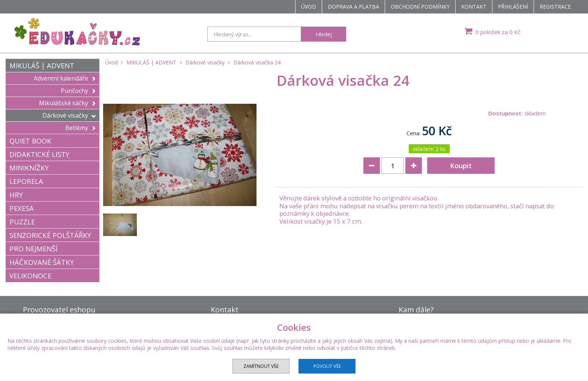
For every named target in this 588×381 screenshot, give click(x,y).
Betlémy (80, 128)
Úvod (309, 7)
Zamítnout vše (261, 366)
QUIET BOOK (30, 141)
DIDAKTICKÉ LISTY (39, 154)
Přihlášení (513, 7)
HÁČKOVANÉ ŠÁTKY (42, 262)
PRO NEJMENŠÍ (33, 249)
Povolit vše (327, 366)
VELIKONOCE (30, 276)
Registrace (555, 7)
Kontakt (474, 7)
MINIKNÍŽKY (29, 168)
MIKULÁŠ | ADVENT (42, 65)
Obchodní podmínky (420, 7)
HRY (16, 195)
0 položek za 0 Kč (491, 31)
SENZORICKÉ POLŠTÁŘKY (50, 235)
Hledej (324, 34)
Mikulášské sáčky (67, 103)
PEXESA (22, 208)
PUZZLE (22, 222)
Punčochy (78, 91)
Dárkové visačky (69, 115)
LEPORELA (26, 181)
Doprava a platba (353, 7)
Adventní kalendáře (65, 78)
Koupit (461, 166)
